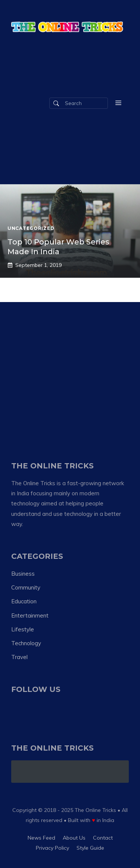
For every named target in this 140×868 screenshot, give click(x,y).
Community (26, 587)
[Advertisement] (70, 372)
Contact (103, 838)
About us (74, 838)
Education (24, 601)
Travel (19, 657)
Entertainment (30, 615)
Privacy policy (52, 848)
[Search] (56, 103)
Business (23, 574)
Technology (26, 643)
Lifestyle (23, 629)
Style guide (90, 848)
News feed (41, 838)
